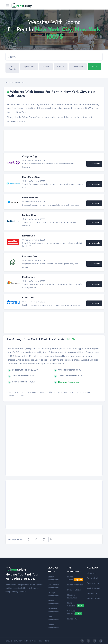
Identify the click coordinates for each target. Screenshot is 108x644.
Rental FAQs (73, 619)
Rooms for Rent (94, 598)
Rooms (95, 66)
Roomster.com (30, 256)
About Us (91, 573)
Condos (61, 66)
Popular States (74, 590)
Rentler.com (29, 236)
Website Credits (94, 588)
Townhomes (78, 66)
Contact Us (92, 593)
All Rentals (12, 68)
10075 (21, 82)
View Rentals (94, 164)
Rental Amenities (75, 585)
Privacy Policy (93, 578)
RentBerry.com (30, 198)
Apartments (29, 66)
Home (8, 82)
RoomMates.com (31, 177)
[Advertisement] (55, 140)
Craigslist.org (29, 156)
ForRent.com (29, 215)
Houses (46, 66)
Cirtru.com (28, 298)
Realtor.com (29, 277)
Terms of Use (93, 583)
